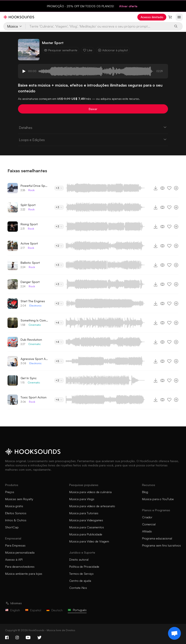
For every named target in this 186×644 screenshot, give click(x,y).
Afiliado (147, 531)
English (13, 610)
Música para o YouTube (158, 499)
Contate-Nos (78, 588)
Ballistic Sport (30, 263)
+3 (59, 188)
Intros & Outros (16, 520)
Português (77, 610)
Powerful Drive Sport (34, 186)
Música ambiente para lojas (24, 574)
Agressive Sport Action (34, 359)
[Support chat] (174, 633)
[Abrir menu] (179, 17)
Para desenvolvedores (20, 567)
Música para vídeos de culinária (90, 492)
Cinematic (35, 325)
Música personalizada (20, 552)
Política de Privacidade (84, 567)
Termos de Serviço (81, 574)
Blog (145, 492)
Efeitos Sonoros (16, 513)
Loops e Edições (93, 140)
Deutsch (54, 610)
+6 (59, 400)
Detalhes (93, 127)
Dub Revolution (31, 340)
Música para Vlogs (82, 499)
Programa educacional (157, 538)
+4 (59, 323)
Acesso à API (14, 559)
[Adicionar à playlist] (176, 188)
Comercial (149, 524)
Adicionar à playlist (113, 50)
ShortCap (12, 527)
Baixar (93, 109)
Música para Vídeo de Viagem (89, 541)
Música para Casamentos (87, 527)
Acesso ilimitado (152, 17)
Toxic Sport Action (34, 397)
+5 (59, 361)
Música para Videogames (86, 520)
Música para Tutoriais (84, 513)
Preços (10, 492)
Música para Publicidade (86, 534)
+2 (59, 246)
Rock (31, 190)
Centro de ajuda (80, 581)
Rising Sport (29, 224)
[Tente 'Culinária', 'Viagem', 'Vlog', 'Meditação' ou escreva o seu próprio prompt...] (98, 26)
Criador (147, 517)
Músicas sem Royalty (19, 499)
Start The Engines (33, 301)
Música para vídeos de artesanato (92, 506)
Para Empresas (15, 545)
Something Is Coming (34, 320)
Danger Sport (30, 282)
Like (88, 50)
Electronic (35, 306)
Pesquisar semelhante (61, 50)
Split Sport (28, 205)
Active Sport (29, 243)
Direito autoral (79, 559)
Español (33, 610)
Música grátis (14, 506)
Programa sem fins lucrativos (161, 545)
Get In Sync (29, 378)
